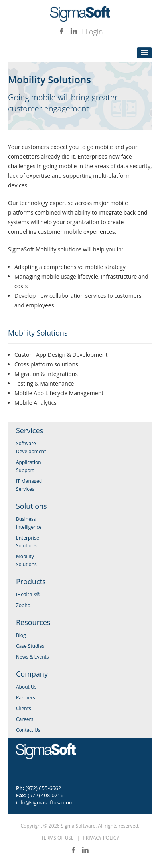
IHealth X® (28, 594)
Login (94, 32)
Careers (25, 719)
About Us (26, 687)
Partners (26, 698)
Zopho (23, 605)
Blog (21, 635)
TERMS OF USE (57, 838)
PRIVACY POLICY (101, 838)
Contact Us (28, 730)
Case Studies (30, 646)
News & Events (33, 657)
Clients (24, 708)
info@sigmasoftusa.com (45, 802)
